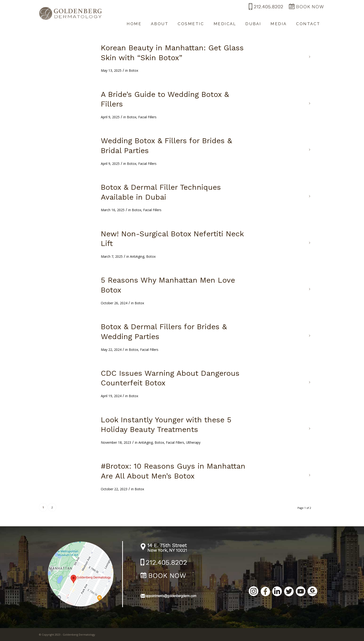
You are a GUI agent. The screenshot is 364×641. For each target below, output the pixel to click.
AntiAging (137, 256)
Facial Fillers (147, 117)
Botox (133, 70)
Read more (310, 57)
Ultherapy (193, 442)
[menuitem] (134, 22)
